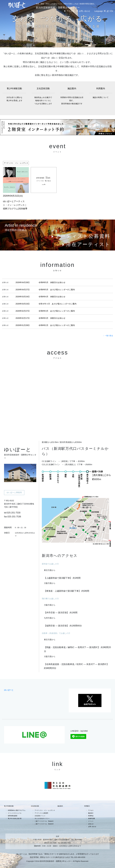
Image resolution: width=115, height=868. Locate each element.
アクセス (69, 11)
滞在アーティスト (86, 244)
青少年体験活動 (14, 95)
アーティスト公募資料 (80, 236)
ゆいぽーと (9, 690)
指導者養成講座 (13, 816)
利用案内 (101, 93)
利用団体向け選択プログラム (17, 810)
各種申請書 (91, 818)
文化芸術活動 (43, 96)
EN (112, 11)
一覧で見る (108, 336)
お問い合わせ (83, 11)
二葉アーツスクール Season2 (44, 824)
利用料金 (91, 816)
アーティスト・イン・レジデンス (45, 810)
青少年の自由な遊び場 (15, 818)
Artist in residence (21, 225)
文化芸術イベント (40, 816)
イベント (91, 821)
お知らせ (91, 824)
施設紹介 (91, 813)
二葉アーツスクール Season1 (44, 821)
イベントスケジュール (15, 813)
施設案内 (72, 96)
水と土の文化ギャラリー (42, 818)
